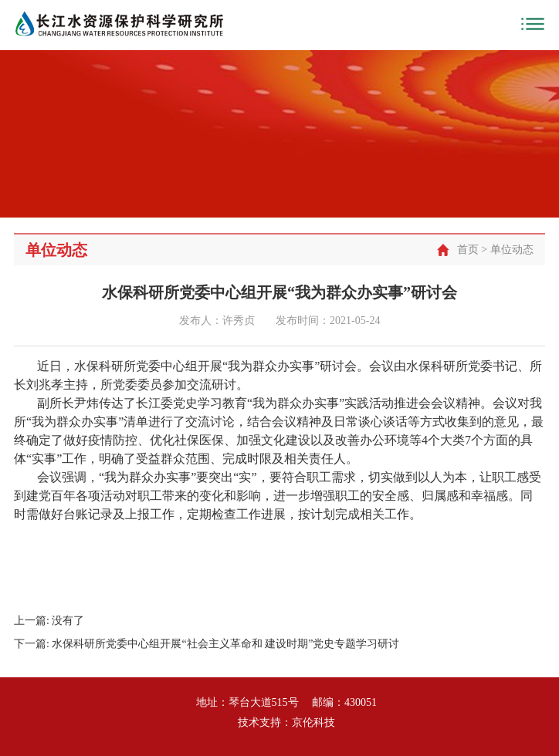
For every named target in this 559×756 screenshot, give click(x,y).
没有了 (68, 621)
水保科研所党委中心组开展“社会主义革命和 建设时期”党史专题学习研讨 (225, 644)
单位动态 (512, 250)
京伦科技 (313, 722)
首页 (468, 250)
